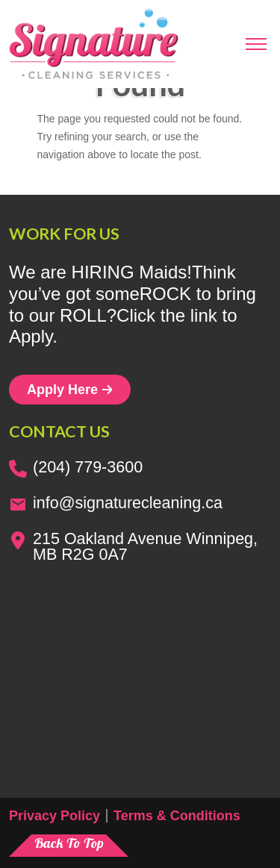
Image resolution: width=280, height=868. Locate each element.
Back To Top (69, 843)
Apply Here (70, 390)
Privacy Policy (55, 816)
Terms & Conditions (177, 816)
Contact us (59, 431)
